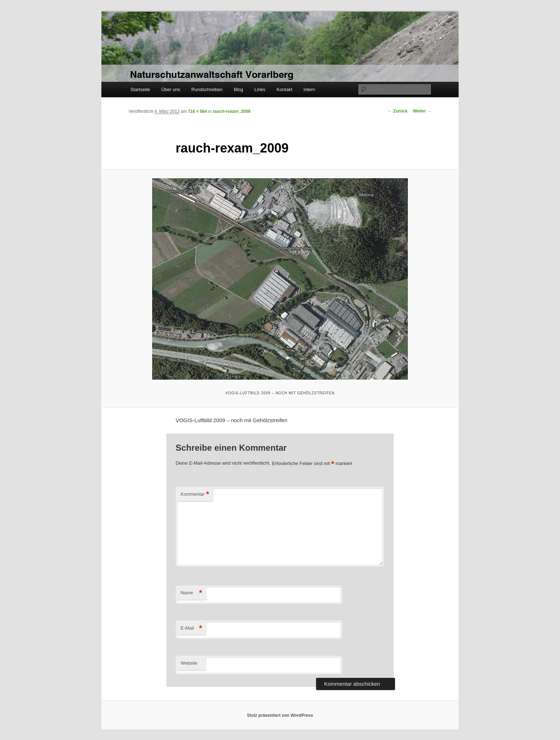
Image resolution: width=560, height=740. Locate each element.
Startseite (140, 89)
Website (189, 663)
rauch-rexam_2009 (232, 111)
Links (260, 89)
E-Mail (191, 628)
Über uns (171, 89)
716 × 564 (197, 111)
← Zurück (398, 111)
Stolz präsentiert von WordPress (280, 715)
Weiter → (422, 111)
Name (191, 593)
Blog (239, 89)
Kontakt (284, 89)
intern (309, 89)
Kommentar (195, 494)
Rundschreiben (207, 89)
